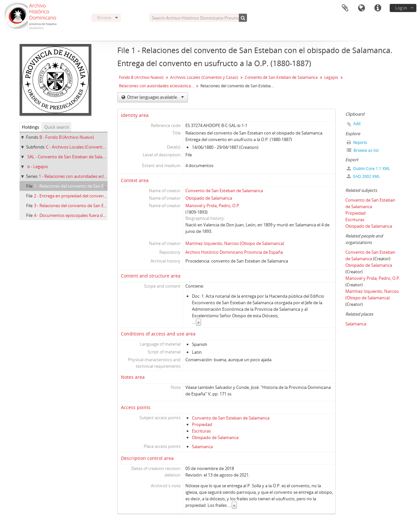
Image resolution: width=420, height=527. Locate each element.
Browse (104, 18)
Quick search (57, 127)
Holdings (30, 127)
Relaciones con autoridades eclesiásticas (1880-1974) (157, 86)
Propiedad (202, 424)
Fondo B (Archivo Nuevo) (141, 77)
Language (361, 8)
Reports (357, 142)
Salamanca (202, 447)
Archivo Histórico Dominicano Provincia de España (234, 252)
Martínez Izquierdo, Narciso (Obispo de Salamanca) (235, 243)
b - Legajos (38, 166)
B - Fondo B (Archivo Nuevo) (67, 137)
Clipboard (345, 8)
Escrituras (201, 431)
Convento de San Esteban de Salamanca (281, 77)
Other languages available (155, 97)
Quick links (378, 8)
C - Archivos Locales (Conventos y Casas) (85, 147)
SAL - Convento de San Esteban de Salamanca (71, 157)
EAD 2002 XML (363, 176)
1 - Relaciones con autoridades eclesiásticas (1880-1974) (92, 176)
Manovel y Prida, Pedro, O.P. (213, 206)
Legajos (331, 77)
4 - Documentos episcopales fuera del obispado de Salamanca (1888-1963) (105, 215)
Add (357, 124)
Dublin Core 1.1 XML (368, 169)
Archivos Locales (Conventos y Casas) (204, 77)
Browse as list (363, 150)
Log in (401, 8)
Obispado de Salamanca (209, 198)
